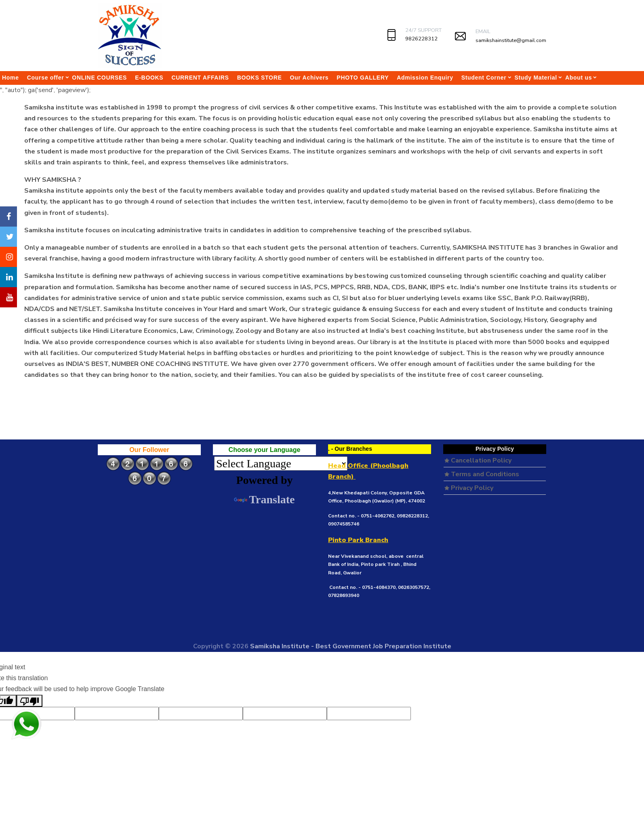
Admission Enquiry (425, 78)
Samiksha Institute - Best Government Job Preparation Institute (351, 646)
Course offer (46, 78)
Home (11, 78)
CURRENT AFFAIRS (200, 78)
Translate (264, 499)
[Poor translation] (29, 701)
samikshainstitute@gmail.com (511, 40)
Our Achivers (309, 78)
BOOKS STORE (260, 78)
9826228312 (421, 39)
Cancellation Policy (478, 460)
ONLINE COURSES (99, 78)
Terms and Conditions (482, 474)
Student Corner (484, 78)
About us (579, 78)
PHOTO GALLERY (363, 78)
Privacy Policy (469, 488)
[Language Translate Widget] (281, 463)
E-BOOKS (149, 78)
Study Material (536, 78)
